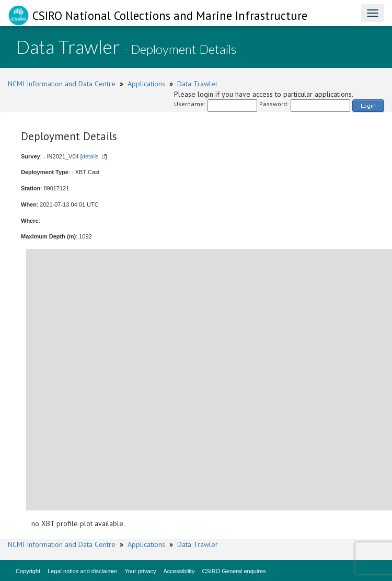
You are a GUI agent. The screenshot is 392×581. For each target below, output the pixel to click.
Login (368, 105)
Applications (146, 84)
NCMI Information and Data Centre (62, 84)
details (90, 156)
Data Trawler (198, 84)
